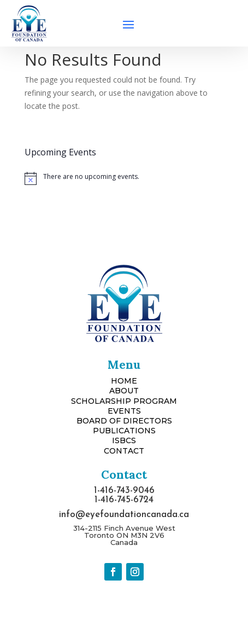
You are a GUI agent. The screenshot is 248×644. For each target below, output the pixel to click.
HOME (124, 381)
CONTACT (124, 451)
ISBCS (124, 440)
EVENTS (124, 411)
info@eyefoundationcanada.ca (124, 515)
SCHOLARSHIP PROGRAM (124, 401)
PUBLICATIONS (124, 431)
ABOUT (124, 391)
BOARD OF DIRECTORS (124, 421)
